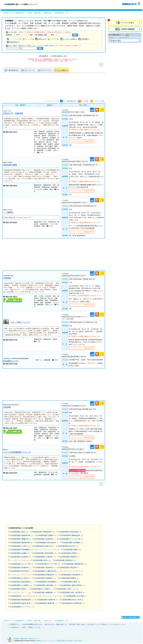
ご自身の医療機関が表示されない (32, 624)
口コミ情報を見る (15, 300)
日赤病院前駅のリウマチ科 (48, 564)
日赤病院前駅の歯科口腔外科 (73, 585)
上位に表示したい (93, 624)
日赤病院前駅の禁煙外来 (47, 603)
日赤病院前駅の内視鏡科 (72, 543)
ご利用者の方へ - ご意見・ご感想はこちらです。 (26, 627)
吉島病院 (7, 407)
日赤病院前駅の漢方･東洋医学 (72, 592)
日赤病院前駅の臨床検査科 (21, 582)
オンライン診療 (69, 39)
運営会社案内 (61, 641)
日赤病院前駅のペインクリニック (24, 596)
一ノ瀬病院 (8, 212)
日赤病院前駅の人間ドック (67, 589)
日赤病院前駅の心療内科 (45, 557)
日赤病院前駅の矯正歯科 (46, 585)
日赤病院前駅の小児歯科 (21, 585)
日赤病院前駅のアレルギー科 (71, 539)
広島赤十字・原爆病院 (13, 113)
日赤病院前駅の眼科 (72, 550)
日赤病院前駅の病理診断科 (47, 582)
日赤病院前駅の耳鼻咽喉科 (22, 550)
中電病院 (7, 278)
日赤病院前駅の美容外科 (69, 567)
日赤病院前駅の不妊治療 (76, 596)
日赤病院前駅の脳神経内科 (72, 535)
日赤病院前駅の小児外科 (20, 578)
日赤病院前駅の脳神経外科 (75, 564)
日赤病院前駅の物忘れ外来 (21, 603)
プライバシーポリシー (49, 641)
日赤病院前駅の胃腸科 (47, 535)
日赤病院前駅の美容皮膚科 (45, 553)
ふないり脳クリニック (20, 322)
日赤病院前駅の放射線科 (45, 578)
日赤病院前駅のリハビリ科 (22, 564)
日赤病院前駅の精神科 (69, 557)
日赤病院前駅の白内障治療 (73, 603)
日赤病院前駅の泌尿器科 (20, 557)
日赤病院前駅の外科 (42, 560)
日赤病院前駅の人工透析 (41, 589)
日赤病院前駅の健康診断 (45, 592)
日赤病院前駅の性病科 (70, 553)
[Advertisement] (54, 255)
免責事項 (39, 641)
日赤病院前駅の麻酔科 (69, 578)
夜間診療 (53, 39)
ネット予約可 (14, 39)
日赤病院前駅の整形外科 (65, 560)
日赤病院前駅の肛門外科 (20, 571)
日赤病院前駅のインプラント (22, 607)
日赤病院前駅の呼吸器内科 (43, 532)
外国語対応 (13, 42)
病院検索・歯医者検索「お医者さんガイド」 (27, 639)
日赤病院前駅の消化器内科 (70, 532)
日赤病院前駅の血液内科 (45, 539)
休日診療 (28, 39)
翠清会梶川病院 (10, 165)
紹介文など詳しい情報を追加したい (56, 624)
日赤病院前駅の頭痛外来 (47, 600)
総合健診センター (11, 361)
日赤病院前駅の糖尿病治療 (22, 600)
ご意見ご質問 (78, 641)
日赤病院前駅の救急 (19, 589)
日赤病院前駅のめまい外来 (72, 600)
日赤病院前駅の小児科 (20, 546)
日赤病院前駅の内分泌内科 (47, 543)
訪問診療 (84, 39)
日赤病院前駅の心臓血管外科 (46, 571)
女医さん (41, 39)
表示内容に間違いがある (77, 624)
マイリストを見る (127, 23)
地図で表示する (29, 70)
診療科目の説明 (46, 70)
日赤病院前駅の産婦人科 (44, 546)
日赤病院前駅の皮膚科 (20, 553)
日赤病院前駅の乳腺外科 (20, 567)
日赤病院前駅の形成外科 (45, 567)
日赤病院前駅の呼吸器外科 (46, 575)
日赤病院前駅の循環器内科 (22, 535)
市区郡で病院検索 (128, 29)
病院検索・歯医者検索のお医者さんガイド (132, 3)
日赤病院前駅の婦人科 (68, 546)
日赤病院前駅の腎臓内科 (20, 539)
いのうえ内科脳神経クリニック (17, 452)
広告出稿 (69, 641)
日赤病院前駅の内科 (19, 532)
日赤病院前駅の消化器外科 (72, 575)
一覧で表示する (13, 70)
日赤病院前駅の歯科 (71, 582)
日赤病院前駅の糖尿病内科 (21, 543)
